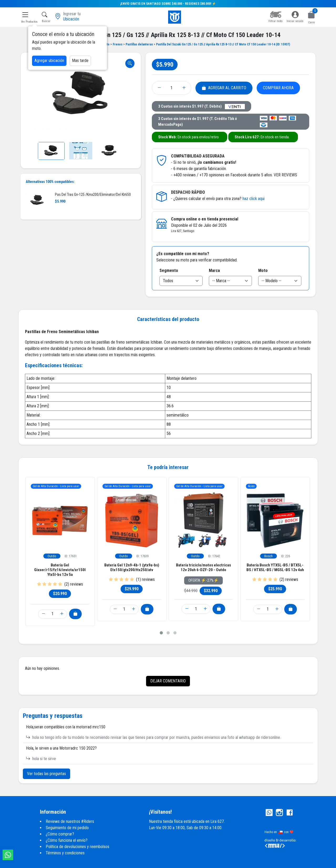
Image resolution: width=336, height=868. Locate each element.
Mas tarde (80, 61)
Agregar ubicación (49, 61)
